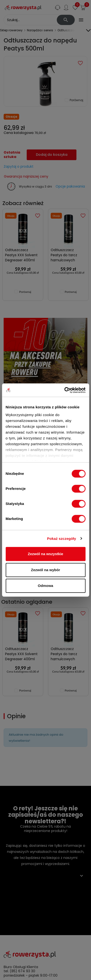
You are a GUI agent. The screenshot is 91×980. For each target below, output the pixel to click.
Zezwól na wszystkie (46, 554)
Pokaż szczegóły (62, 539)
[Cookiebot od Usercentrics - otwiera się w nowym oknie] (65, 390)
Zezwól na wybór (45, 570)
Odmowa (45, 586)
